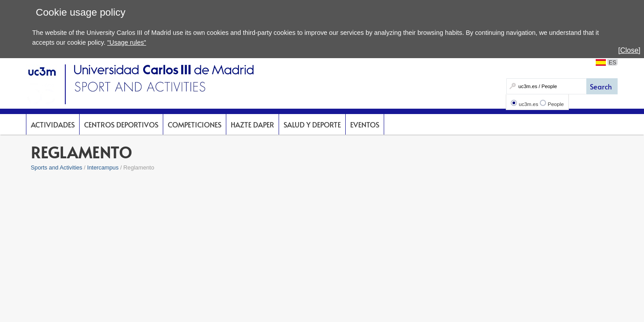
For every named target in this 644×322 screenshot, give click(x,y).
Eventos (365, 124)
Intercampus (103, 167)
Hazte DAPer (252, 124)
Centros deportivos (121, 124)
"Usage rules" (127, 42)
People (556, 104)
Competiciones (195, 124)
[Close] (629, 50)
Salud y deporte (312, 124)
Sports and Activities (57, 167)
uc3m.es (529, 104)
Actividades (53, 124)
